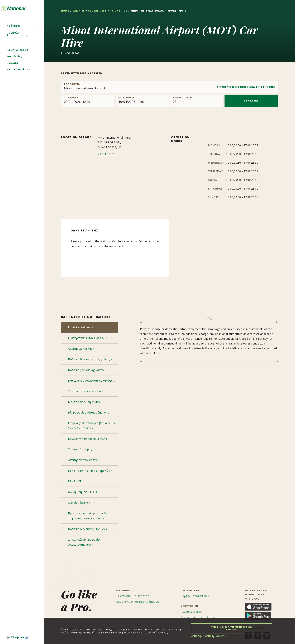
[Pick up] (88, 101)
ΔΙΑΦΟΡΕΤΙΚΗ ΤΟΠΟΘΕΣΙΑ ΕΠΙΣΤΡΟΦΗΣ (246, 87)
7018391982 (106, 154)
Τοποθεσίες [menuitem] (14, 64)
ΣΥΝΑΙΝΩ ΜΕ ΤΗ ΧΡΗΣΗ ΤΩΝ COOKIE (232, 628)
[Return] (142, 101)
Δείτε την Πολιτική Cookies (206, 636)
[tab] (90, 328)
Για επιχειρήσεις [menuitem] (17, 58)
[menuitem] (22, 638)
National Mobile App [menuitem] (19, 77)
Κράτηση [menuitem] (13, 34)
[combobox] (169, 87)
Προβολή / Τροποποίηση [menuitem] (17, 42)
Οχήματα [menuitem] (12, 71)
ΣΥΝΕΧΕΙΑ (251, 101)
